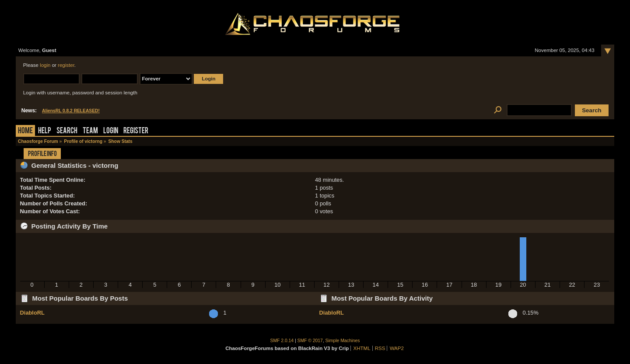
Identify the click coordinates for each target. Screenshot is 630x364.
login (45, 65)
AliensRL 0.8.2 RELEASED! (71, 111)
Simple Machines (343, 341)
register (66, 65)
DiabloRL (32, 313)
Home (25, 131)
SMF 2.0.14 (282, 341)
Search (67, 131)
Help (45, 131)
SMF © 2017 (310, 341)
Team (90, 131)
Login (111, 131)
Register (136, 131)
